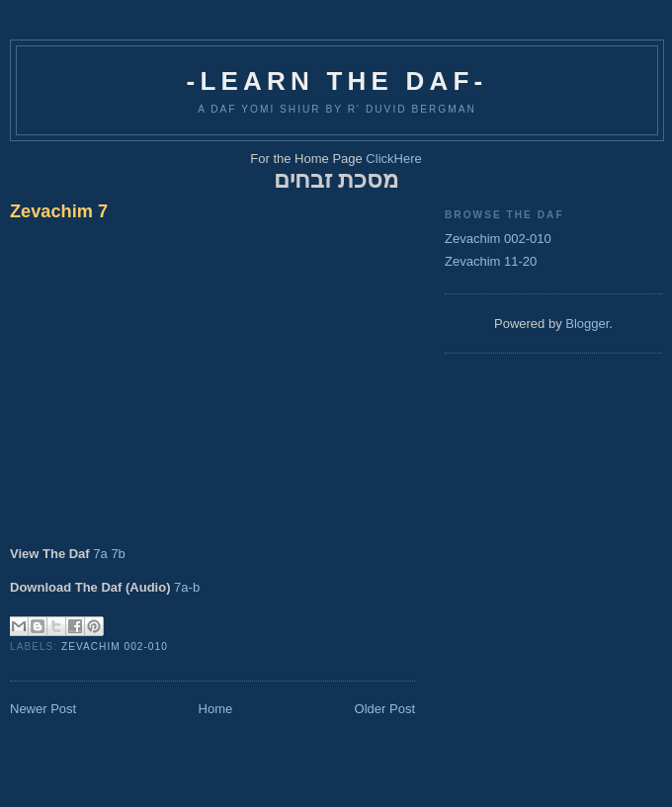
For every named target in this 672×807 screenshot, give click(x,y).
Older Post (385, 709)
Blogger (587, 323)
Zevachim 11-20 (491, 261)
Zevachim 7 (59, 211)
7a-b (187, 587)
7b (118, 554)
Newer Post (43, 709)
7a (100, 554)
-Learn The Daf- (337, 81)
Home (216, 709)
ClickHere (393, 159)
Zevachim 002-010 (115, 646)
